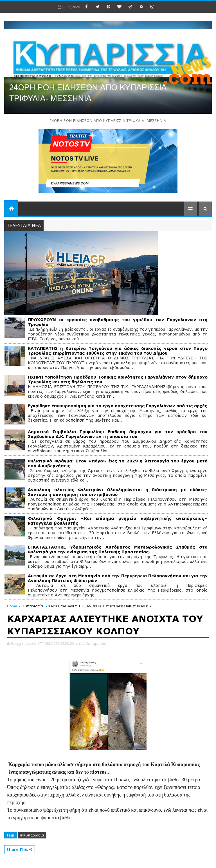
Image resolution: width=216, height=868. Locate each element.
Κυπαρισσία (33, 606)
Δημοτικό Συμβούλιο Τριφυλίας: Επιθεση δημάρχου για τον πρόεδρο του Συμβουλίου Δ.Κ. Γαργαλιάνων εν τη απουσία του (118, 434)
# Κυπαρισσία (32, 835)
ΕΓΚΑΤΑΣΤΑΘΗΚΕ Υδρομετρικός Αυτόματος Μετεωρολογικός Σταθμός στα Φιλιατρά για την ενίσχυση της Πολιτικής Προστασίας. (118, 549)
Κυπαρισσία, (96, 643)
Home (12, 606)
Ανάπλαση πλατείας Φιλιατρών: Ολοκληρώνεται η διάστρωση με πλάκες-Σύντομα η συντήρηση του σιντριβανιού (118, 492)
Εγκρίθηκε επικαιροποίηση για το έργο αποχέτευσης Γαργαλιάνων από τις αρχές (118, 406)
